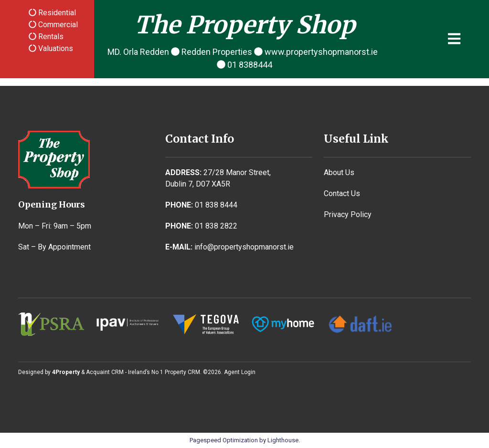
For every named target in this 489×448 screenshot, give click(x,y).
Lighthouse (283, 440)
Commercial (57, 25)
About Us (339, 172)
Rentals (50, 36)
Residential (56, 13)
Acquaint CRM (105, 372)
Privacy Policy (348, 214)
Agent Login (240, 372)
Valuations (55, 48)
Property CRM (182, 372)
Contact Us (342, 193)
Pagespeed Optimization (224, 440)
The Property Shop (245, 25)
